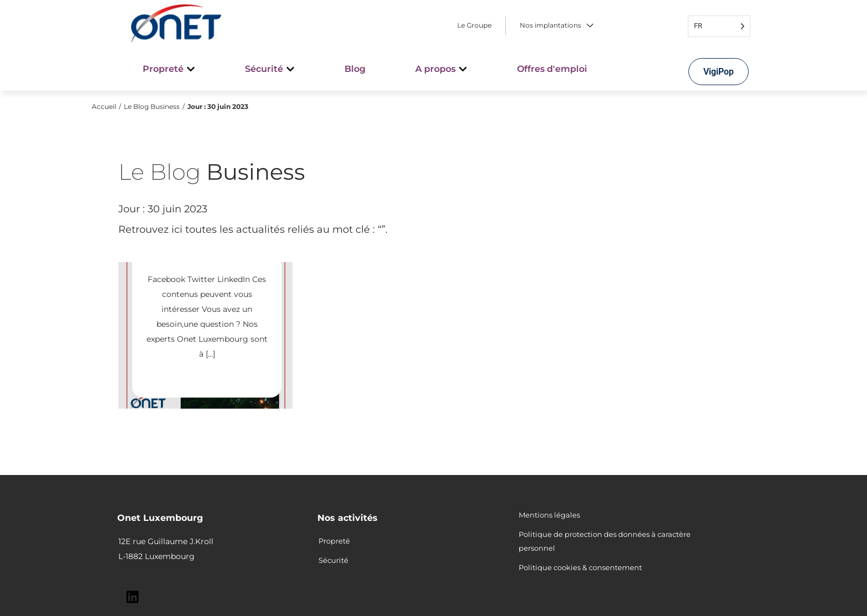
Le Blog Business (152, 106)
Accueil (104, 106)
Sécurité (333, 560)
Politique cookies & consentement (580, 567)
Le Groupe (474, 25)
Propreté (334, 541)
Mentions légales (549, 515)
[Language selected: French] (719, 26)
